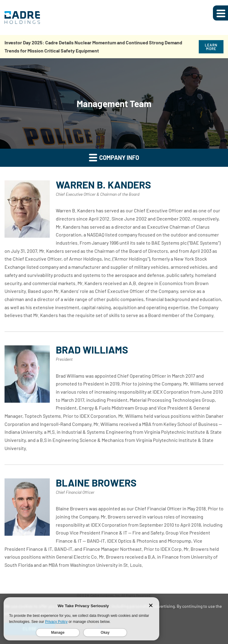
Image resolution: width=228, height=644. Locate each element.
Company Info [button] (114, 157)
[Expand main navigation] (220, 13)
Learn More (211, 47)
